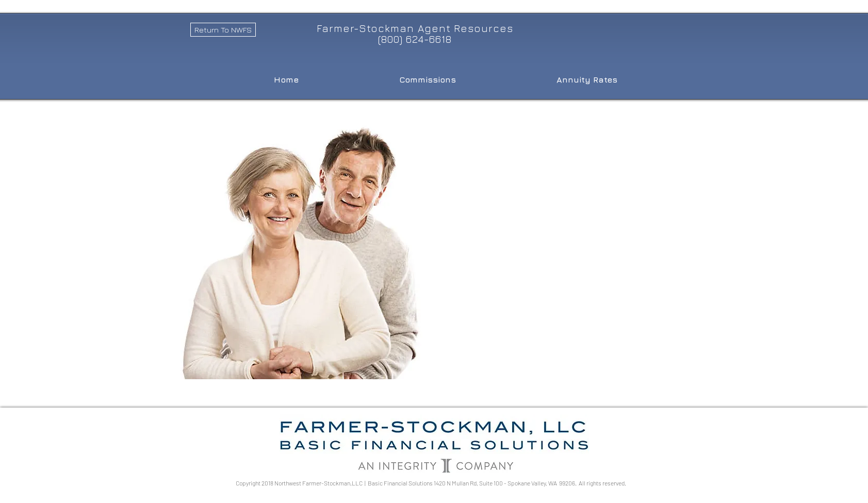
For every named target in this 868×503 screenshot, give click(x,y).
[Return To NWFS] (223, 30)
